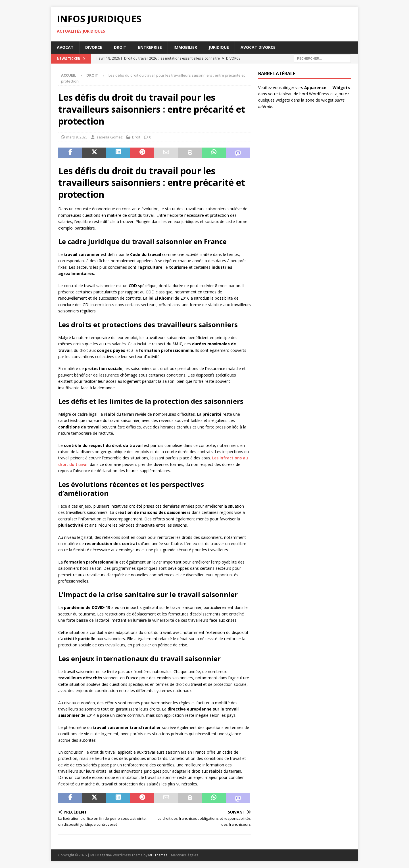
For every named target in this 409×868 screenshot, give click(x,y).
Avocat (65, 47)
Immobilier (185, 47)
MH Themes (158, 855)
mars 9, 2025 (77, 137)
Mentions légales (184, 855)
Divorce (94, 47)
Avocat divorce (258, 47)
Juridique (219, 47)
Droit (120, 47)
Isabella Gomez (109, 137)
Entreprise (150, 47)
